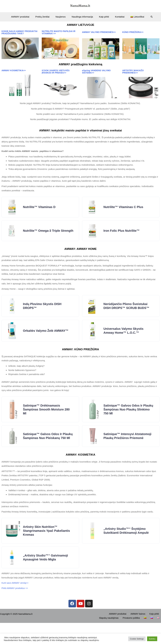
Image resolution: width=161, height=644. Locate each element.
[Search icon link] (146, 17)
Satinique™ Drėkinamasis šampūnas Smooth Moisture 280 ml (47, 420)
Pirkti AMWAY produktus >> (15, 609)
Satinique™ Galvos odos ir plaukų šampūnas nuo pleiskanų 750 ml (48, 450)
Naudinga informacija (82, 17)
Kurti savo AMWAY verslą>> (16, 603)
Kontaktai (117, 17)
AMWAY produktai (25, 17)
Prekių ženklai (45, 17)
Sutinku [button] (152, 639)
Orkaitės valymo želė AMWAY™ (47, 340)
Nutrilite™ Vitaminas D (40, 210)
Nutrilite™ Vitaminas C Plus (124, 210)
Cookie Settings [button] (137, 639)
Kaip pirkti (102, 17)
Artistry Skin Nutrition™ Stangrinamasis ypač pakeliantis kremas (47, 549)
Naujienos (62, 17)
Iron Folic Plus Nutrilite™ (122, 236)
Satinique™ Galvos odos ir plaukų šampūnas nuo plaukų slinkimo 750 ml (126, 420)
